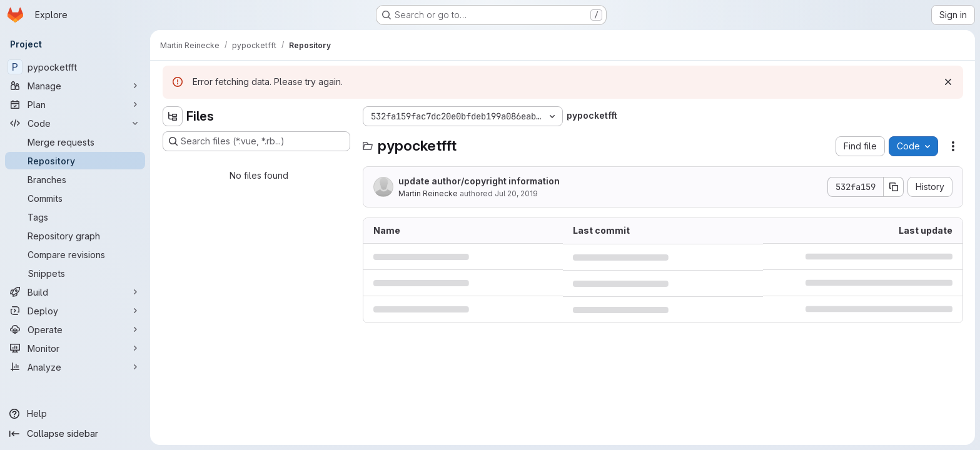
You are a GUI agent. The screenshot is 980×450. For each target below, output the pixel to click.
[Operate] (75, 329)
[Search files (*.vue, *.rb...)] (256, 141)
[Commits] (75, 198)
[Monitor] (75, 348)
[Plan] (75, 104)
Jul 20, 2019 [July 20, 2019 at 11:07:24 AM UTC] (516, 193)
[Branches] (75, 179)
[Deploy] (75, 311)
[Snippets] (75, 273)
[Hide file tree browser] (173, 116)
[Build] (75, 292)
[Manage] (75, 86)
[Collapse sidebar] (75, 434)
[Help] (75, 414)
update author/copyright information (479, 181)
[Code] (75, 123)
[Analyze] (75, 367)
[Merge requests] (75, 142)
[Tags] (75, 217)
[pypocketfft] (75, 67)
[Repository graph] (75, 236)
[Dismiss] (948, 82)
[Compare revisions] (75, 254)
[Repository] (75, 161)
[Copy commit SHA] (894, 187)
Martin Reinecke (428, 193)
